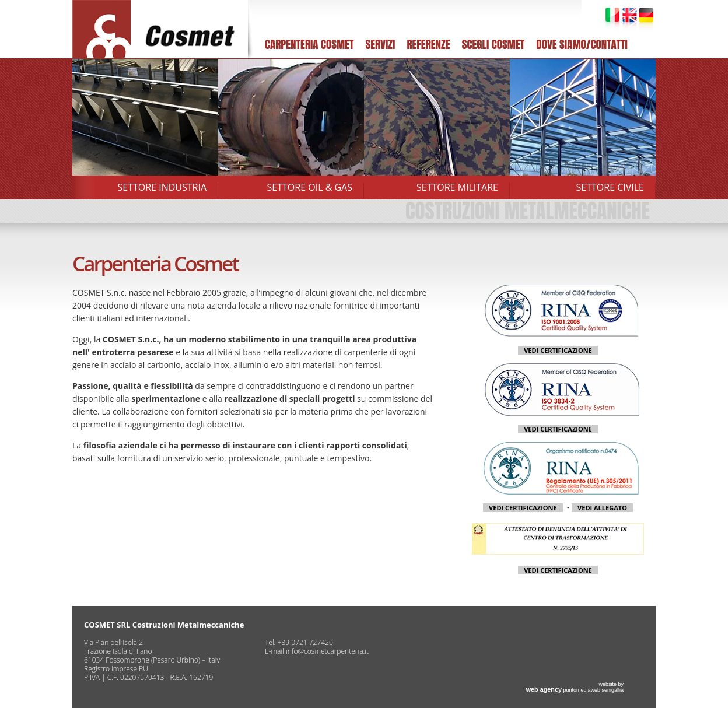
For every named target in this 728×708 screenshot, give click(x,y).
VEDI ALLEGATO (602, 508)
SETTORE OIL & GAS (310, 187)
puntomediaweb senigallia (575, 690)
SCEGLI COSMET (494, 44)
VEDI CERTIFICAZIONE (558, 350)
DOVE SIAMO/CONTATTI (582, 44)
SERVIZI (380, 44)
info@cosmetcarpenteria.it (327, 651)
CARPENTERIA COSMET (309, 44)
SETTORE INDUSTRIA (162, 187)
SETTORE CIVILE (610, 187)
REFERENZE (428, 44)
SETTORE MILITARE (457, 187)
